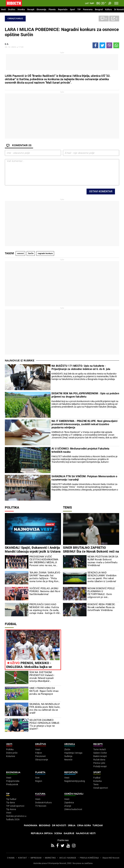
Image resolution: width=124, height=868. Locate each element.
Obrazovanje (15, 19)
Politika (12, 507)
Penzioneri (40, 756)
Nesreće (68, 760)
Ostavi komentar (101, 191)
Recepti (31, 9)
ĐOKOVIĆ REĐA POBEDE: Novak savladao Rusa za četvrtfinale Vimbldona (101, 607)
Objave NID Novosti (111, 858)
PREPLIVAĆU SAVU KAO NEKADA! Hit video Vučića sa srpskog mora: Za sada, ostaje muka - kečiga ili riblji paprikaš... (45, 609)
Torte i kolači (100, 749)
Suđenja (68, 756)
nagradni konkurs (45, 253)
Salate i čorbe (100, 753)
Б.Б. (7, 44)
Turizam (98, 825)
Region (39, 781)
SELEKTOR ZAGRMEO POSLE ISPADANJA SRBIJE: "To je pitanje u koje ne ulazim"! (45, 724)
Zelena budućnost (73, 809)
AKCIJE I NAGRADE (68, 858)
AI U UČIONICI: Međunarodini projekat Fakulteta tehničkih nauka (80, 450)
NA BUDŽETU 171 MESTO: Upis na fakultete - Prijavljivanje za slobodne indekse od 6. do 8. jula (81, 367)
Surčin (31, 253)
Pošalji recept (100, 766)
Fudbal (11, 624)
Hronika (21, 9)
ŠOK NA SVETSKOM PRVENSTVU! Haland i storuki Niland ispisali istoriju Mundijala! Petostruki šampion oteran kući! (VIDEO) (44, 677)
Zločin (67, 749)
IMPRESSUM (36, 858)
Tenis (67, 507)
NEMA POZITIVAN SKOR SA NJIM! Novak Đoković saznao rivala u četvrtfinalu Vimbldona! (103, 561)
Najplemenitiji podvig (75, 781)
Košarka (98, 781)
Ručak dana (99, 760)
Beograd (99, 9)
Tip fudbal (11, 799)
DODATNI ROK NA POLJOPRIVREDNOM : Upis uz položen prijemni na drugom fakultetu (85, 395)
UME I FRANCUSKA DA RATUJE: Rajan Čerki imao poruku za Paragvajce (44, 691)
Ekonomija (41, 9)
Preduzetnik (12, 784)
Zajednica (69, 802)
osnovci (21, 253)
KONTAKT (23, 858)
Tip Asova (11, 809)
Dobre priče (12, 753)
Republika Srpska (42, 833)
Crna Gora (84, 825)
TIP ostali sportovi (15, 806)
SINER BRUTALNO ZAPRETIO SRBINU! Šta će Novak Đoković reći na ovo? (91, 551)
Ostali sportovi (101, 788)
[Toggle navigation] (116, 3)
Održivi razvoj (74, 794)
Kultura (108, 9)
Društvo (12, 9)
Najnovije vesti (86, 833)
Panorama (88, 9)
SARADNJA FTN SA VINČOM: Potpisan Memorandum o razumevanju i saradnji (84, 478)
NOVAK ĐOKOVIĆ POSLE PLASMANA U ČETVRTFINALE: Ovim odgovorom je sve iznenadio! (101, 593)
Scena (58, 833)
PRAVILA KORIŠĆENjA (89, 858)
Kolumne (11, 756)
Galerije (69, 833)
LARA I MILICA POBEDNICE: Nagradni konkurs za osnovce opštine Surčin (62, 32)
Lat (87, 3)
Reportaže (63, 9)
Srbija (72, 825)
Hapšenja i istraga (73, 753)
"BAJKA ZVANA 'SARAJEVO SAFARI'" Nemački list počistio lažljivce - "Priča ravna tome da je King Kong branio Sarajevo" (45, 577)
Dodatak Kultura (43, 802)
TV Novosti (41, 806)
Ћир (92, 3)
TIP (79, 9)
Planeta (52, 9)
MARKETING (50, 858)
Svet (37, 778)
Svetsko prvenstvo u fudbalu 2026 (16, 818)
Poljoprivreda (13, 781)
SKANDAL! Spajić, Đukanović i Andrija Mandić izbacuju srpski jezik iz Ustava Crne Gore (33, 551)
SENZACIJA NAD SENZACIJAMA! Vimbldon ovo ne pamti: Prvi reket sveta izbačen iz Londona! (102, 577)
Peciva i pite (99, 763)
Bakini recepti (100, 756)
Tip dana (10, 802)
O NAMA (11, 858)
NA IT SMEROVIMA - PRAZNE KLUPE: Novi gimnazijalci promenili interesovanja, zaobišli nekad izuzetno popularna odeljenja (84, 424)
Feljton (39, 753)
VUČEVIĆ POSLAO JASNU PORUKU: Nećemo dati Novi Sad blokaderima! (45, 591)
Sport (72, 9)
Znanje (68, 806)
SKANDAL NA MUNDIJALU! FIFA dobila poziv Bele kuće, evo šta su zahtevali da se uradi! (45, 708)
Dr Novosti (119, 9)
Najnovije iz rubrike (20, 361)
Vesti (3, 9)
